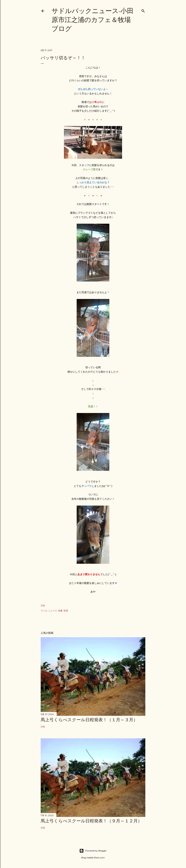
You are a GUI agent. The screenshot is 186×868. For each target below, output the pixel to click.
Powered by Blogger (93, 851)
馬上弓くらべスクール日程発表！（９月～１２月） (91, 821)
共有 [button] (43, 605)
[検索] (143, 10)
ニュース (53, 611)
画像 (60, 611)
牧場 (66, 611)
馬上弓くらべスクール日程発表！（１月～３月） (89, 720)
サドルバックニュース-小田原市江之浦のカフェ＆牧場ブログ (93, 20)
